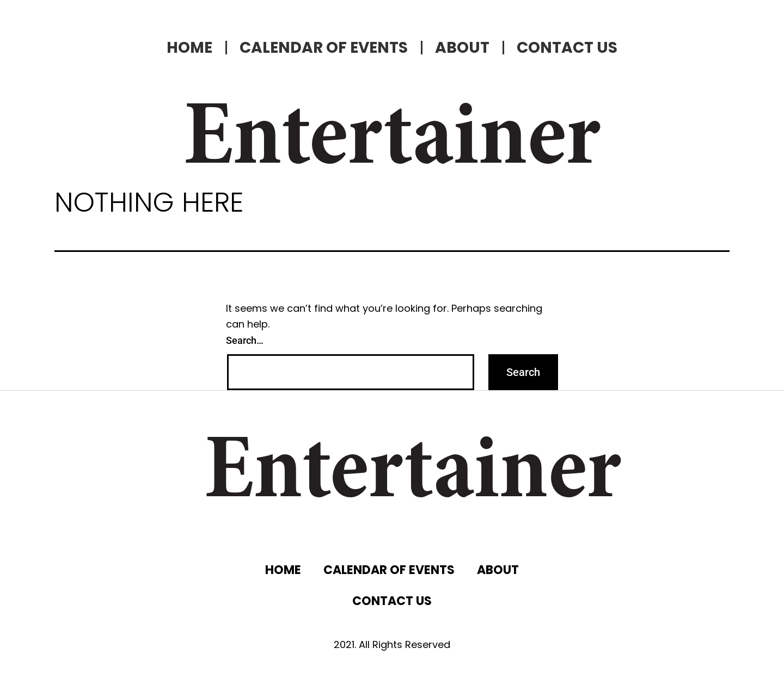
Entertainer (392, 141)
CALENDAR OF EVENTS (324, 48)
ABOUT (462, 48)
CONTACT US (567, 48)
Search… (245, 340)
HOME (189, 48)
